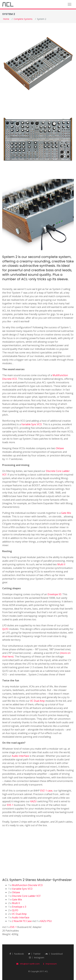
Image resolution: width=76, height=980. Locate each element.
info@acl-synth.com (28, 964)
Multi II (61, 564)
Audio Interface (20, 756)
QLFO (5, 629)
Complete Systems (23, 19)
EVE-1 (10, 805)
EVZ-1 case (46, 791)
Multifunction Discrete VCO (27, 885)
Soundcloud (54, 954)
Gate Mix (66, 513)
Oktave (60, 448)
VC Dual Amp (37, 701)
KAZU (33, 801)
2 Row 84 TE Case (22, 921)
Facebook (17, 954)
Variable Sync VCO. (32, 424)
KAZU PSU (46, 921)
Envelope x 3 (19, 907)
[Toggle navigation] (70, 4)
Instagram (37, 957)
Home (6, 19)
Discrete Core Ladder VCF (26, 896)
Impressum (50, 964)
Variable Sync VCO (22, 889)
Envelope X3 (54, 594)
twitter (34, 954)
